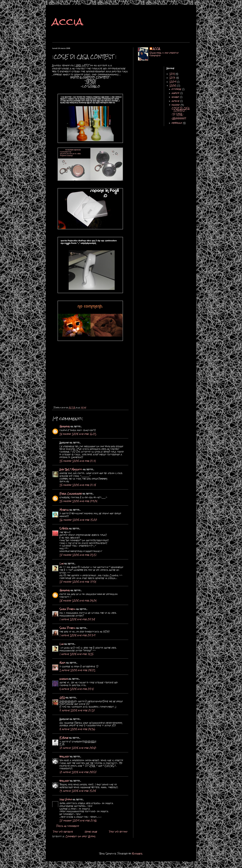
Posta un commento (68, 826)
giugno (176, 97)
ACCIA (157, 49)
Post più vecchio (118, 832)
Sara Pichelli (68, 609)
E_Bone (64, 738)
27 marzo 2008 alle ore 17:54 (78, 582)
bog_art (64, 757)
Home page (91, 832)
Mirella (64, 510)
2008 (173, 86)
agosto (176, 93)
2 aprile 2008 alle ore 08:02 (77, 670)
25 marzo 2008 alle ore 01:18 (78, 485)
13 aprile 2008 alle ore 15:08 (78, 791)
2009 (173, 82)
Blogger (137, 854)
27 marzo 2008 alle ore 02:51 (78, 555)
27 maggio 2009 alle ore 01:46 (78, 821)
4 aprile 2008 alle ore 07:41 (77, 689)
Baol (63, 663)
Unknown (65, 426)
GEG (62, 698)
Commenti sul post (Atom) (81, 836)
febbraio (177, 123)
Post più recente (63, 832)
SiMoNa (64, 529)
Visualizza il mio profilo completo (164, 54)
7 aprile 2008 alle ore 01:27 (77, 710)
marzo (176, 105)
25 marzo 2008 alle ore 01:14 (78, 461)
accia (68, 22)
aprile (176, 101)
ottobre (177, 89)
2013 (173, 78)
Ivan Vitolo (66, 800)
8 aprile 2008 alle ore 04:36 (77, 729)
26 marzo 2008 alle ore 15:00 (78, 520)
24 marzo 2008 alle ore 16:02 (78, 434)
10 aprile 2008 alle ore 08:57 (78, 772)
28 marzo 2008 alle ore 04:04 (78, 601)
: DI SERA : (178, 114)
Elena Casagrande (71, 494)
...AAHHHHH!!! (179, 118)
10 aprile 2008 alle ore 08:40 (78, 748)
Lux (62, 564)
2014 (172, 74)
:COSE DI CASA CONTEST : (180, 109)
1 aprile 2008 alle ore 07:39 (77, 635)
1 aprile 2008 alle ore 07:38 (77, 619)
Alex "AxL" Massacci (71, 469)
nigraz (64, 679)
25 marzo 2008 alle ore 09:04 (78, 501)
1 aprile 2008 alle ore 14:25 (77, 654)
